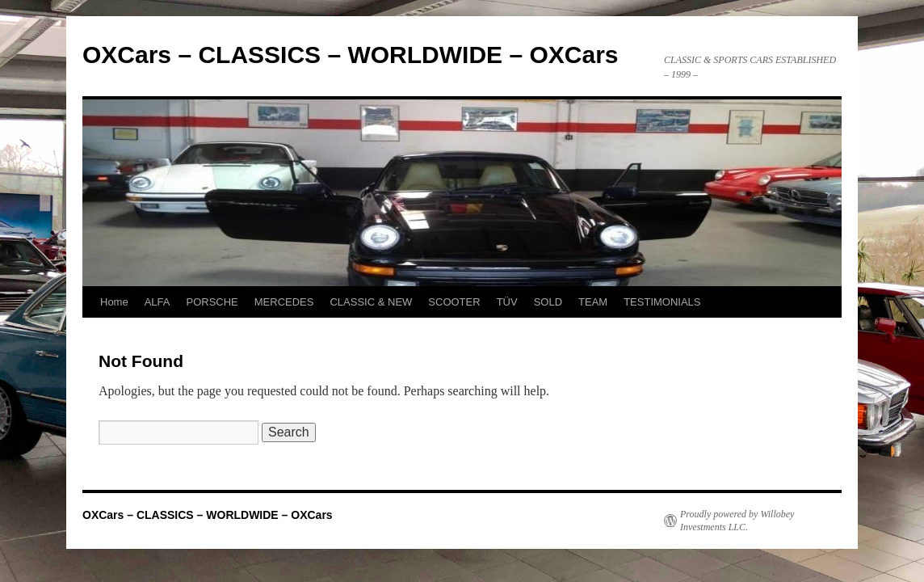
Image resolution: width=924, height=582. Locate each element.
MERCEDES (284, 302)
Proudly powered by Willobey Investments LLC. (737, 521)
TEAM (593, 302)
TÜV (507, 302)
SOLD (548, 302)
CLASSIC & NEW (371, 302)
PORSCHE (212, 302)
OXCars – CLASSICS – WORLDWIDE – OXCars (351, 55)
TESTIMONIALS (662, 302)
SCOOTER (454, 302)
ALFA (157, 302)
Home (114, 302)
